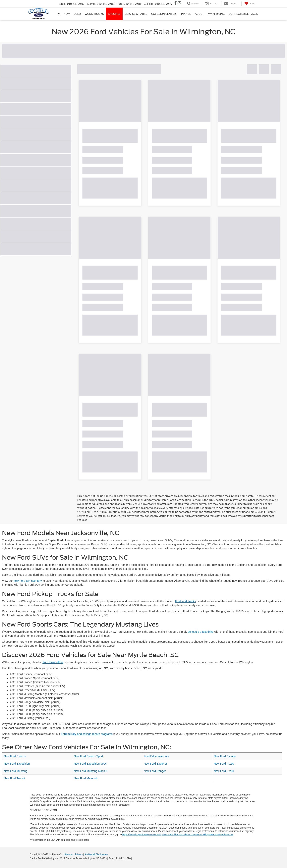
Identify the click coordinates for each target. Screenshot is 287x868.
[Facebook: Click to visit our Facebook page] (175, 4)
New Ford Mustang (16, 771)
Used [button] (77, 14)
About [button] (199, 14)
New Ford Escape (225, 756)
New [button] (67, 14)
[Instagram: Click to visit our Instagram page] (179, 4)
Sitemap (69, 854)
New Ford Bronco (15, 756)
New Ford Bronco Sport (88, 756)
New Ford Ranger (155, 771)
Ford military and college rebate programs (87, 734)
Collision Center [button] (164, 14)
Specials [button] (114, 14)
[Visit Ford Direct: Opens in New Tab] (134, 858)
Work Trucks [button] (94, 14)
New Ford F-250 (224, 771)
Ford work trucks (185, 601)
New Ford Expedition (17, 764)
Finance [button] (185, 14)
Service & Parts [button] (136, 14)
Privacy (79, 854)
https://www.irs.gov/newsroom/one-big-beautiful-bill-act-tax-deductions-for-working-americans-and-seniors (178, 835)
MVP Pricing (216, 14)
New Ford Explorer (155, 764)
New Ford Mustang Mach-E (91, 771)
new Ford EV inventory (28, 581)
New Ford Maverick (86, 778)
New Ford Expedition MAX (90, 764)
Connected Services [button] (243, 14)
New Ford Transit (14, 778)
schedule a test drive (201, 632)
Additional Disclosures (96, 854)
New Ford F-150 (224, 764)
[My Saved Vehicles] (250, 4)
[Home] (58, 14)
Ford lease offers (53, 662)
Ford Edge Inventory (156, 756)
